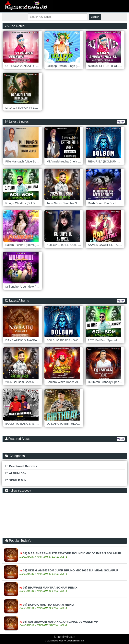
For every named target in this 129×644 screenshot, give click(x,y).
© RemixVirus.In (64, 637)
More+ (121, 122)
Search (95, 17)
